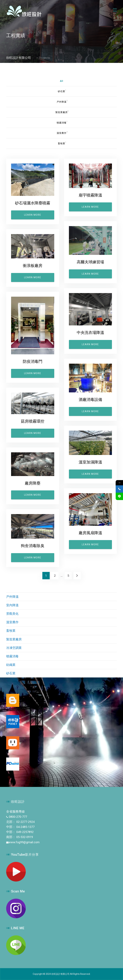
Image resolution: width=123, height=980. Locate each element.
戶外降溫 (12, 597)
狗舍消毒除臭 (33, 546)
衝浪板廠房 (33, 266)
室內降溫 (12, 605)
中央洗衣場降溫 (90, 333)
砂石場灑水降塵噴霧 (33, 203)
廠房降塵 (33, 483)
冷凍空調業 (14, 648)
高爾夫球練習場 (90, 262)
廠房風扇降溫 (90, 533)
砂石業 (11, 673)
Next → (77, 576)
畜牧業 (11, 631)
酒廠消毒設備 (90, 400)
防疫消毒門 (33, 362)
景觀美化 (12, 614)
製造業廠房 (14, 639)
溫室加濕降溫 (90, 462)
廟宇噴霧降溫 (90, 195)
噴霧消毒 (12, 656)
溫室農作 (12, 622)
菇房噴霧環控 (33, 421)
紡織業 (11, 665)
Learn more (33, 215)
